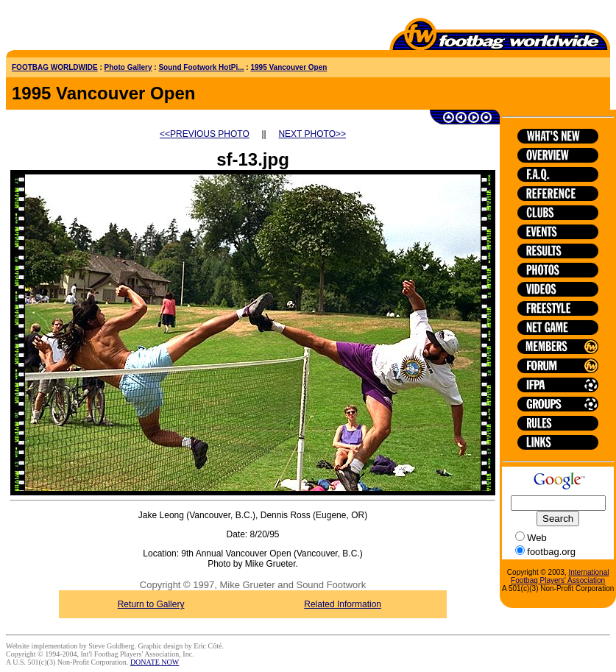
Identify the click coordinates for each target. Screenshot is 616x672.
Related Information (343, 604)
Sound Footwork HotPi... (201, 67)
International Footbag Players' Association (560, 576)
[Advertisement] (92, 28)
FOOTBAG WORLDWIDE (55, 67)
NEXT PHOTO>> (312, 134)
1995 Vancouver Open (288, 67)
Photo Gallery (128, 67)
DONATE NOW (155, 662)
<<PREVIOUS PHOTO (205, 134)
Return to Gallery (151, 604)
